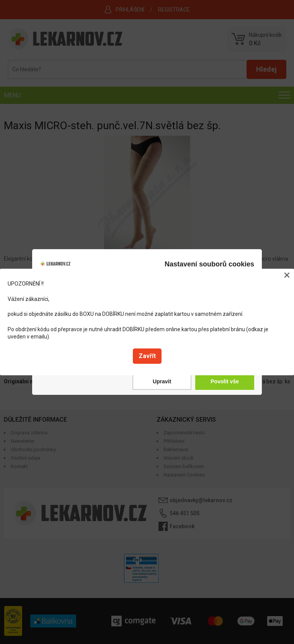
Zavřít (147, 356)
